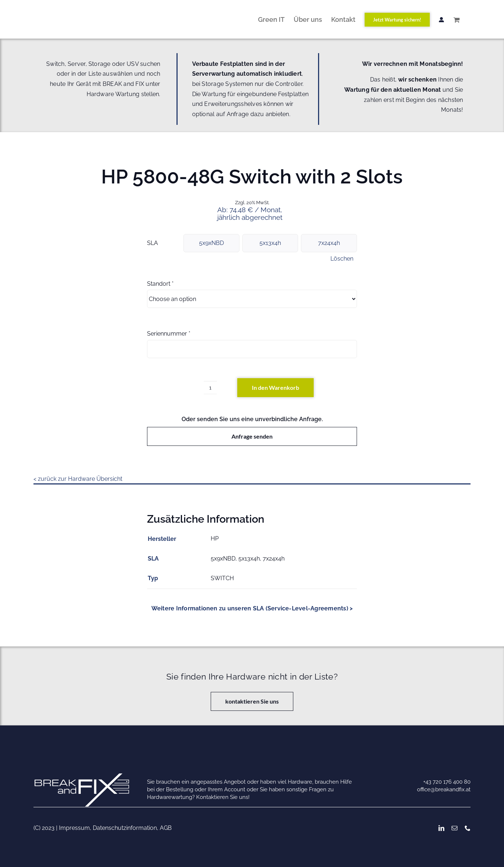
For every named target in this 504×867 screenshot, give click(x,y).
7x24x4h (329, 243)
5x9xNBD (211, 243)
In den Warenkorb (275, 387)
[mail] (455, 828)
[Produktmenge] (210, 388)
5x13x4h (270, 243)
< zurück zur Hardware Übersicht (78, 479)
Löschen (342, 259)
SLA (152, 243)
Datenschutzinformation (125, 828)
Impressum (74, 828)
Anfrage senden (252, 436)
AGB (166, 828)
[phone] (468, 828)
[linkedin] (441, 828)
